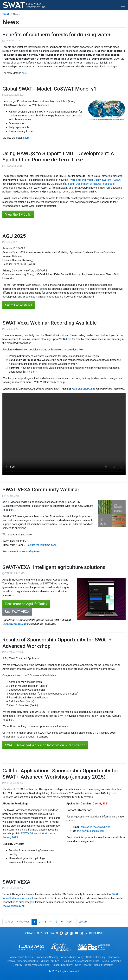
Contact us (31, 933)
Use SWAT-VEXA (17, 612)
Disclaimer (97, 933)
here (24, 73)
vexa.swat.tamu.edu (83, 389)
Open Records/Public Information (94, 965)
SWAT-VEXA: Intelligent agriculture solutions (54, 567)
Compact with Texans (21, 957)
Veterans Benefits (28, 961)
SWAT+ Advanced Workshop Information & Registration (45, 745)
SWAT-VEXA (16, 882)
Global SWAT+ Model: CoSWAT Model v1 (49, 89)
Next (71, 922)
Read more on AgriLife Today (26, 604)
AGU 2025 (14, 236)
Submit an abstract (19, 305)
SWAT (6, 14)
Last (83, 922)
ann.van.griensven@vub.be (96, 827)
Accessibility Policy (72, 957)
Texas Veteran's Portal (37, 965)
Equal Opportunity (63, 965)
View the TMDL (16, 214)
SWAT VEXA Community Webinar (41, 490)
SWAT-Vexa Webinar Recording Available (50, 323)
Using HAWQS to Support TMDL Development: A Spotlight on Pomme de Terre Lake (58, 156)
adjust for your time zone (42, 545)
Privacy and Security (47, 957)
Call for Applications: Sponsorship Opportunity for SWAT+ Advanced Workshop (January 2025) (60, 774)
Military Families (50, 961)
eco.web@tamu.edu (13, 906)
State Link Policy (96, 957)
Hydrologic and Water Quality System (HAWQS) (95, 180)
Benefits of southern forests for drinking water (57, 35)
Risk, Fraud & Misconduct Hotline (81, 961)
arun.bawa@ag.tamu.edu (90, 831)
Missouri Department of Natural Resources (90, 184)
